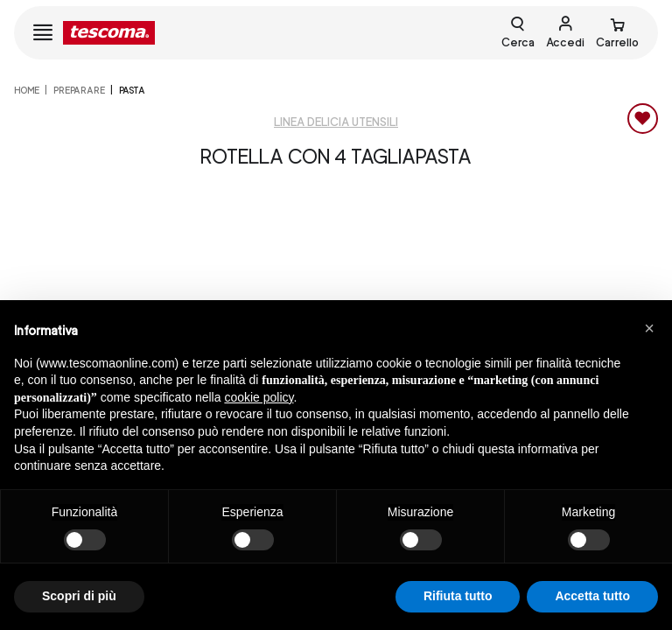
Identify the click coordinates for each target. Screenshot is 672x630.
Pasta (132, 90)
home (27, 90)
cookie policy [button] (259, 397)
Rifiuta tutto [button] (458, 596)
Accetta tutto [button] (592, 596)
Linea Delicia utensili (336, 122)
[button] (649, 328)
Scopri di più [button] (79, 596)
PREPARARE (79, 90)
